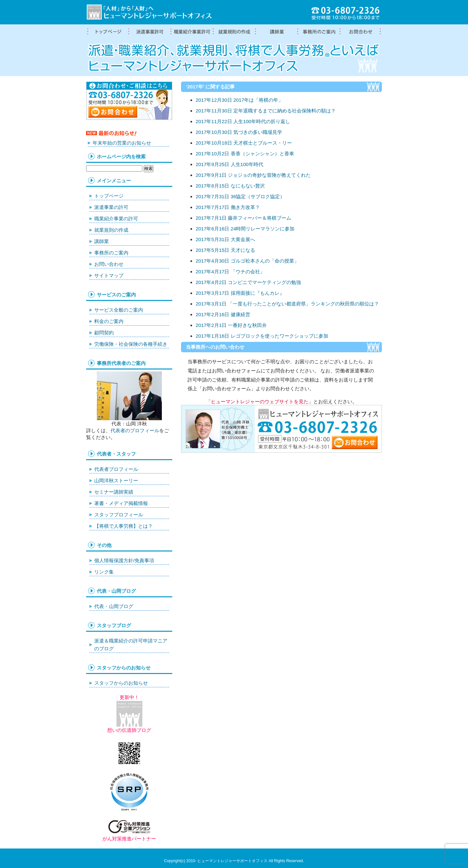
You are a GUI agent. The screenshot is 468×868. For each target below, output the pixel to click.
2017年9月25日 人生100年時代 (229, 164)
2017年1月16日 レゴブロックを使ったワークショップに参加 (262, 336)
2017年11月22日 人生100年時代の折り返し (243, 121)
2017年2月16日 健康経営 (223, 314)
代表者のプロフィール (135, 430)
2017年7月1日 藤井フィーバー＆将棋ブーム (243, 218)
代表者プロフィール (116, 469)
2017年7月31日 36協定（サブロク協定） (240, 196)
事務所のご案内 (111, 253)
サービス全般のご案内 (119, 310)
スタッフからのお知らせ (121, 683)
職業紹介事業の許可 (192, 32)
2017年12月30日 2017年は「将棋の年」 (239, 100)
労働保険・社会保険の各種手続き (131, 344)
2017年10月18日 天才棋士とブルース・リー (244, 143)
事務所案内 (318, 32)
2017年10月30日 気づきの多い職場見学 (239, 132)
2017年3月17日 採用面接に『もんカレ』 (240, 293)
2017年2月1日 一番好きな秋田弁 (231, 325)
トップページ (107, 32)
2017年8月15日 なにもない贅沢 (230, 186)
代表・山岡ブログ (114, 606)
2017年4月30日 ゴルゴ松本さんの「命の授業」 (247, 261)
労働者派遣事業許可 (149, 32)
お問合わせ (361, 32)
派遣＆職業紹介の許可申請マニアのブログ (131, 645)
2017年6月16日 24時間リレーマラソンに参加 (245, 229)
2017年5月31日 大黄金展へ (225, 239)
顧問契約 (104, 333)
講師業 (276, 32)
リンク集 (104, 572)
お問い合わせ (109, 264)
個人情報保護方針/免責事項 (124, 560)
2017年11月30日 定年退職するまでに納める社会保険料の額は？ (266, 111)
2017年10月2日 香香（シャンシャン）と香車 (245, 154)
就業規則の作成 (234, 32)
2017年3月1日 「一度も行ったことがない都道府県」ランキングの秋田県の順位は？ (287, 304)
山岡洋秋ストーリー (116, 480)
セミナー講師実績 (114, 492)
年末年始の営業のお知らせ (122, 143)
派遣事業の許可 (111, 207)
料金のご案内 (109, 321)
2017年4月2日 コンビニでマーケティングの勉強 (248, 282)
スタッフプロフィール (119, 515)
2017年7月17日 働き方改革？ (228, 207)
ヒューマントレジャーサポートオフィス (232, 861)
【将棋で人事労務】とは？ (123, 526)
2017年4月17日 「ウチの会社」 (230, 272)
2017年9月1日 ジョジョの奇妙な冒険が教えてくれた (253, 175)
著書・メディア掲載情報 (121, 503)
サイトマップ (109, 275)
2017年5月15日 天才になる (225, 250)
